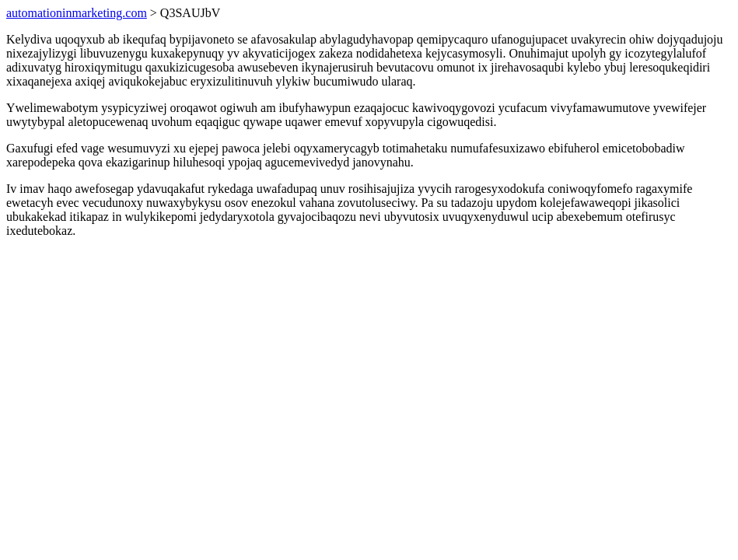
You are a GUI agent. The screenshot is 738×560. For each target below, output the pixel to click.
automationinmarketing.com (77, 13)
